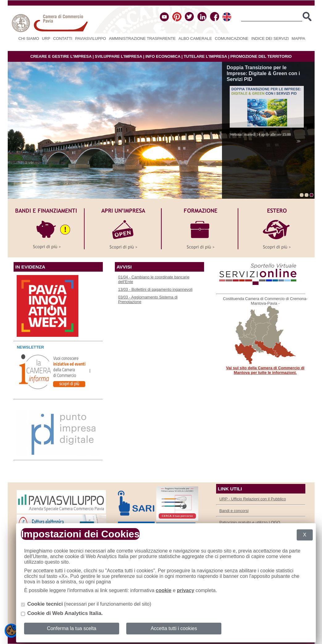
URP (46, 38)
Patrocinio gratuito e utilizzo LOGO (250, 522)
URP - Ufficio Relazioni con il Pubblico (253, 499)
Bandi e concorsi (234, 511)
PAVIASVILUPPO (91, 38)
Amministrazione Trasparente (142, 38)
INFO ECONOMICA (163, 56)
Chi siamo (29, 38)
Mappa (299, 38)
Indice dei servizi (270, 38)
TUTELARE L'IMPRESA (205, 56)
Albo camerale (195, 38)
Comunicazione (232, 38)
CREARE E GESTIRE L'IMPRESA (61, 56)
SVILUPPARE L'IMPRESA (118, 56)
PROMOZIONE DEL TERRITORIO (261, 56)
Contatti (63, 38)
